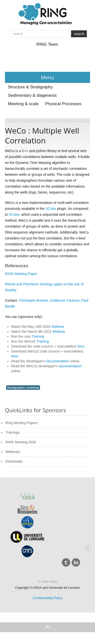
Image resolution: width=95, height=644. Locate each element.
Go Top (47, 627)
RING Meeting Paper (21, 274)
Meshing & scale (23, 104)
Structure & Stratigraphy (30, 87)
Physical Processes (63, 104)
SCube (51, 209)
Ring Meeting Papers (22, 423)
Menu (48, 77)
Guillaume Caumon (65, 300)
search (79, 34)
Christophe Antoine (33, 300)
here (81, 346)
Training (38, 336)
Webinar (58, 327)
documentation (58, 361)
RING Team (47, 44)
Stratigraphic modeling (23, 388)
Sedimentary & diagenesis (32, 95)
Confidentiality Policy (48, 598)
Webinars (13, 452)
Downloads (14, 461)
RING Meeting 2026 (21, 442)
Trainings (12, 432)
